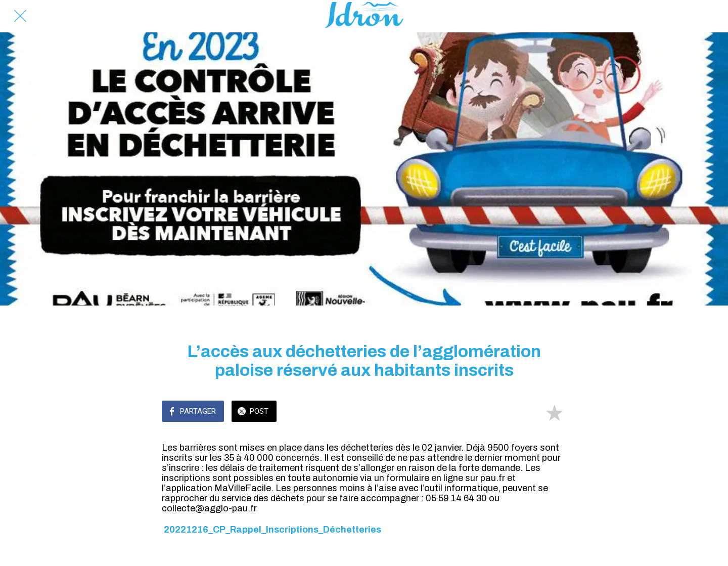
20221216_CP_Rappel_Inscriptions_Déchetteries (272, 530)
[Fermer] (20, 16)
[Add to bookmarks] (554, 412)
